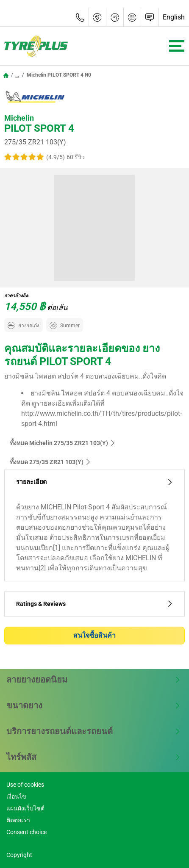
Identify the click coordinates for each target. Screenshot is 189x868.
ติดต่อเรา (18, 820)
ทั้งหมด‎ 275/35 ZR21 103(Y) (50, 462)
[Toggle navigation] (177, 46)
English (174, 17)
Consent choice (26, 832)
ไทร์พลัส (93, 757)
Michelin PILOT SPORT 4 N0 (58, 75)
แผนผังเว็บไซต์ (25, 808)
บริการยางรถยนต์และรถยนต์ (93, 731)
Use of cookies (25, 785)
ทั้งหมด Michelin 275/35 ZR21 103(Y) (63, 443)
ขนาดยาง (93, 705)
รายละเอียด (94, 482)
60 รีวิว (76, 157)
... (17, 75)
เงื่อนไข (16, 796)
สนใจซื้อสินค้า (94, 635)
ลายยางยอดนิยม (93, 680)
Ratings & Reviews (94, 604)
